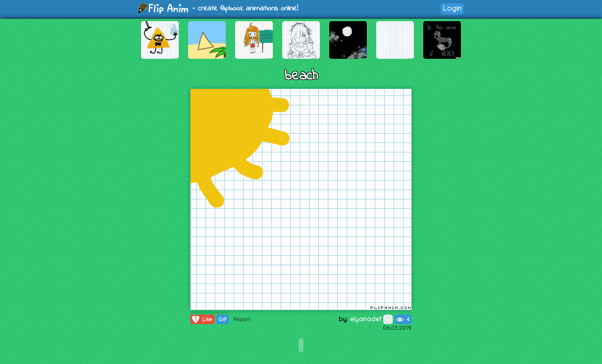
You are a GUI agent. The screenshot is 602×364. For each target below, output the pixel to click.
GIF (223, 319)
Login (452, 8)
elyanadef (371, 319)
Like (202, 319)
